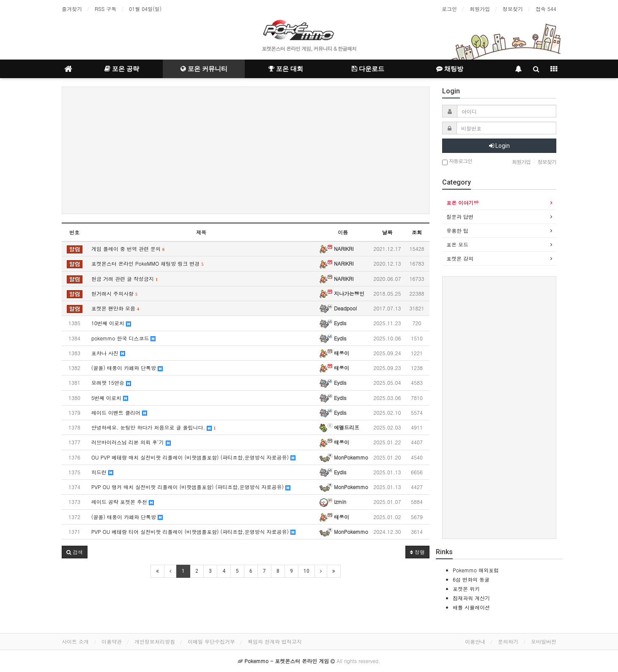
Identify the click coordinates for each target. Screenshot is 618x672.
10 (306, 571)
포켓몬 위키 (466, 589)
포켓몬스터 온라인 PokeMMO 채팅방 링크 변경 (147, 263)
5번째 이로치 (110, 398)
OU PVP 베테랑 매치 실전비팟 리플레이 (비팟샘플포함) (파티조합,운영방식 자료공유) (193, 457)
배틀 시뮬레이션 (471, 607)
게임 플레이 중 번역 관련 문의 (128, 249)
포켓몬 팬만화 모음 (115, 308)
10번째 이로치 (111, 323)
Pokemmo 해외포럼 (476, 570)
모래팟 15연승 (111, 382)
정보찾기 (513, 9)
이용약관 (112, 641)
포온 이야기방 (462, 203)
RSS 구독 (105, 9)
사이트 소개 (75, 641)
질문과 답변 (460, 216)
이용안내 (475, 641)
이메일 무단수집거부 (211, 641)
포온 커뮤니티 (204, 69)
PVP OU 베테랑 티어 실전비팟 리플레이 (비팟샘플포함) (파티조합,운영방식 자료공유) (193, 532)
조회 (417, 232)
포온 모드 (457, 244)
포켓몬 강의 (460, 258)
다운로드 (368, 69)
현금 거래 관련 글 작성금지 (124, 279)
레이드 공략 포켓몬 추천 (123, 502)
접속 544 (546, 9)
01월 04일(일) (145, 9)
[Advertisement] (246, 150)
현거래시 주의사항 (114, 293)
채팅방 (450, 69)
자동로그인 (457, 162)
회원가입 (480, 9)
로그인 (449, 9)
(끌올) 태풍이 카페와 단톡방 (127, 368)
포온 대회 (286, 69)
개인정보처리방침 (155, 641)
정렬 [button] (417, 552)
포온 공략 (122, 69)
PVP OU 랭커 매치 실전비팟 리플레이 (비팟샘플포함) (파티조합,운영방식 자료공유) (191, 487)
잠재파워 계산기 (471, 598)
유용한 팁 (457, 230)
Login (499, 146)
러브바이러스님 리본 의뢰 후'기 (131, 442)
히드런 (102, 472)
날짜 (387, 232)
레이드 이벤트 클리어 (119, 412)
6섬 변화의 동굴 (471, 579)
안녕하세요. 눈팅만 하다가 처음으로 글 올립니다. (153, 427)
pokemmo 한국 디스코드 (123, 338)
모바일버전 (544, 641)
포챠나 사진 (108, 353)
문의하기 (508, 641)
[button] (75, 552)
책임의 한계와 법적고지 (275, 641)
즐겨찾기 (72, 9)
